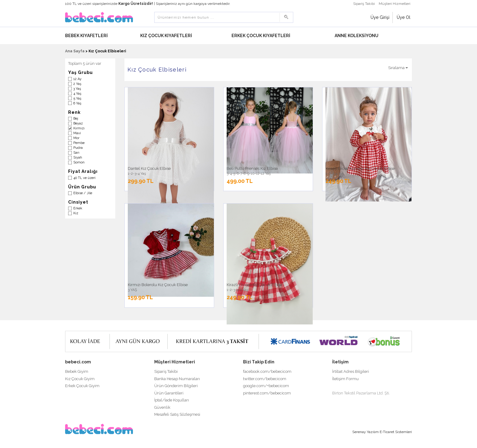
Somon (79, 162)
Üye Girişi (380, 17)
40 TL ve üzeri (84, 178)
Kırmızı (79, 128)
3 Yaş (77, 89)
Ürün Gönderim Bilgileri (176, 386)
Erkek (78, 208)
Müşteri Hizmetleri (395, 4)
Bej (76, 119)
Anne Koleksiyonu (357, 36)
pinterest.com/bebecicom (267, 393)
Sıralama (398, 68)
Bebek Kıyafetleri (87, 36)
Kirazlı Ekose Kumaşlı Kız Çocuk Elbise (360, 168)
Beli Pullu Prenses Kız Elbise (252, 168)
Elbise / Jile (83, 193)
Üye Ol (404, 17)
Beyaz (78, 123)
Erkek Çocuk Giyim (82, 386)
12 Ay (77, 79)
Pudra (78, 148)
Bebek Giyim (77, 371)
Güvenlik (162, 407)
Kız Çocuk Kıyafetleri (167, 36)
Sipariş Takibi (364, 4)
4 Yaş (77, 94)
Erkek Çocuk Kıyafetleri (261, 36)
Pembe (79, 143)
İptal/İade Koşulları (172, 400)
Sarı (76, 153)
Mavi (77, 133)
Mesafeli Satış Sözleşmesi (177, 414)
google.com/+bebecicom (266, 386)
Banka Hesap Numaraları (177, 379)
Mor (76, 138)
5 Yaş (77, 98)
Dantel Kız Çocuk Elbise (149, 168)
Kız (76, 213)
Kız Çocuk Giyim (80, 379)
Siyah (78, 157)
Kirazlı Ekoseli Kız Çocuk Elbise (254, 285)
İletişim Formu (345, 379)
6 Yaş (77, 103)
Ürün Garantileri (169, 393)
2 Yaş (77, 84)
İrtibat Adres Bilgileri (351, 371)
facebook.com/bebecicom (267, 371)
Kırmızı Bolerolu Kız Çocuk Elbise (158, 285)
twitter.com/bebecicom (265, 379)
